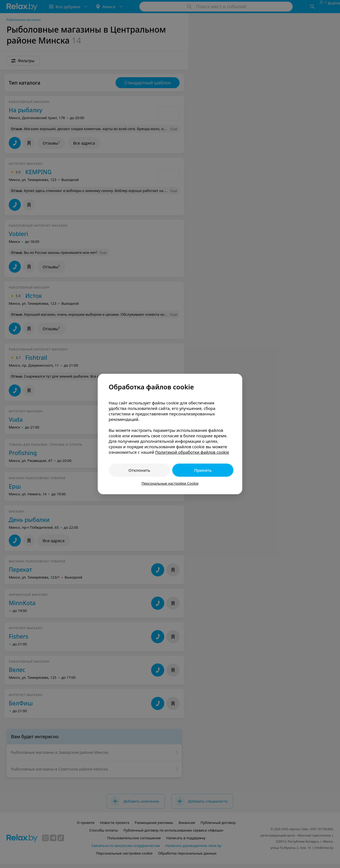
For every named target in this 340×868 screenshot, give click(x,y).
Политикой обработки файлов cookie (192, 452)
